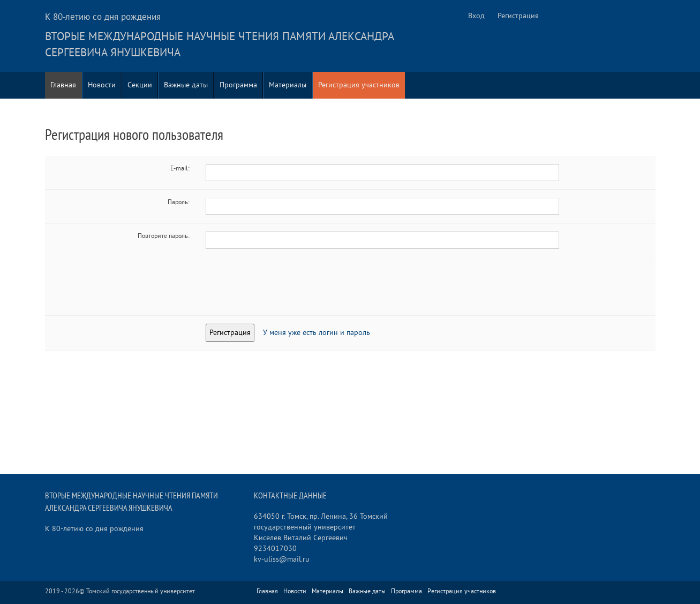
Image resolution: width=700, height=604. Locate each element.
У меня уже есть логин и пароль (317, 333)
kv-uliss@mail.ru (282, 559)
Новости (102, 85)
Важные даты (186, 85)
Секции (140, 85)
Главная (63, 85)
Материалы (288, 85)
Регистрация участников (359, 85)
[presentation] (287, 286)
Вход (476, 16)
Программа (238, 85)
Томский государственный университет (141, 591)
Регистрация (518, 16)
